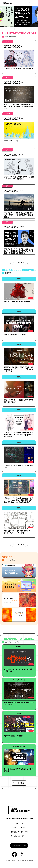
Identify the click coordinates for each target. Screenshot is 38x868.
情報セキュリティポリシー (19, 836)
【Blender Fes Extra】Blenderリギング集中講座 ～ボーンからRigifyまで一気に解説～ (19, 434)
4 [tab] (18, 29)
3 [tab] (14, 29)
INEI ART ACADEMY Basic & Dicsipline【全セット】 (19, 703)
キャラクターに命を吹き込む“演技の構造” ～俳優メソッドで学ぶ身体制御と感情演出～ (19, 215)
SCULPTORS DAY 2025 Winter (16, 334)
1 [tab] (8, 29)
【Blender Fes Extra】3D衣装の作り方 (19, 68)
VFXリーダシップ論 (11, 141)
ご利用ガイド (19, 823)
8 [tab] (30, 29)
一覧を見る (20, 262)
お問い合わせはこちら (19, 845)
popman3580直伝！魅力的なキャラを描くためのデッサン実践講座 (19, 178)
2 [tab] (11, 29)
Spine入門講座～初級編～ (14, 736)
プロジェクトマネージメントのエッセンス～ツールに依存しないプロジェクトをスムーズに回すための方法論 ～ (19, 251)
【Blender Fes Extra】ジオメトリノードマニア (19, 466)
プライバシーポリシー (19, 828)
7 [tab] (27, 29)
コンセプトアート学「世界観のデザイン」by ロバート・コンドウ (18, 532)
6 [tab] (24, 29)
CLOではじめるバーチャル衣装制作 (17, 302)
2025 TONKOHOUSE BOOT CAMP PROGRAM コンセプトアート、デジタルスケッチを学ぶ (19, 369)
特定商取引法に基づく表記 (19, 832)
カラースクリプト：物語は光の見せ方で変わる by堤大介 (19, 401)
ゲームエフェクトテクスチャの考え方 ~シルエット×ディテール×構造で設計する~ (19, 106)
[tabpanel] (19, 16)
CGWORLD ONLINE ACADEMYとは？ (19, 819)
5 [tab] (21, 29)
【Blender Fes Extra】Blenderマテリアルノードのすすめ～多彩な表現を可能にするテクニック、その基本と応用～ (19, 500)
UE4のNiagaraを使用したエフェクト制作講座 (19, 770)
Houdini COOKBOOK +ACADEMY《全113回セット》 (19, 670)
